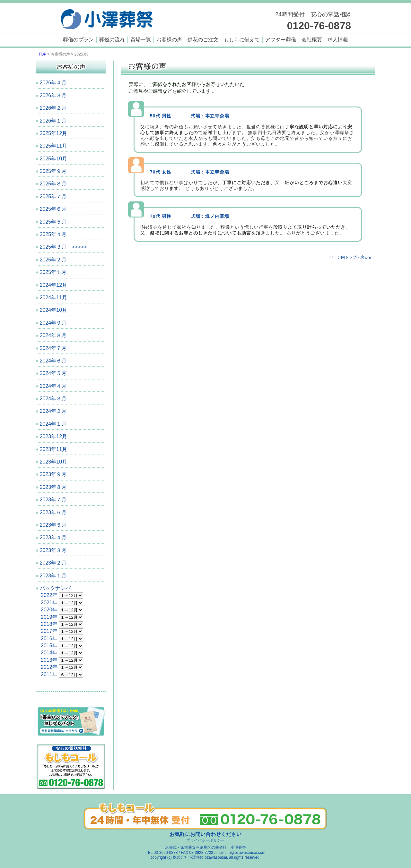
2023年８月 (53, 487)
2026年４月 (53, 83)
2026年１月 (53, 121)
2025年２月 (53, 260)
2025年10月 (53, 159)
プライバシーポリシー (205, 840)
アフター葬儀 (281, 40)
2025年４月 (53, 234)
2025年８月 (53, 184)
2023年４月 (53, 537)
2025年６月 (53, 209)
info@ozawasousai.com (245, 853)
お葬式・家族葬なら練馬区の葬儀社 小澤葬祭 (205, 847)
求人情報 (338, 40)
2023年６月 (53, 512)
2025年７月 (53, 196)
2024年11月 (53, 298)
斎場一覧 (141, 40)
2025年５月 (53, 222)
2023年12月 (53, 436)
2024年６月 (53, 361)
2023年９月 (53, 474)
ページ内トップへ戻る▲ (351, 257)
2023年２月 (53, 563)
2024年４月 (53, 386)
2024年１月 (53, 424)
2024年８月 (53, 335)
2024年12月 (53, 285)
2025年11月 (53, 146)
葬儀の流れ (112, 40)
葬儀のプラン (78, 40)
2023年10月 (53, 462)
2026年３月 (53, 95)
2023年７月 (53, 500)
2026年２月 (53, 108)
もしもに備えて (242, 40)
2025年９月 (53, 171)
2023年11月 (53, 449)
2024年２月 (53, 411)
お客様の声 (169, 40)
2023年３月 (53, 550)
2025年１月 (53, 272)
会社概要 (312, 40)
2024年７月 (53, 348)
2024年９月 (53, 323)
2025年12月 (53, 133)
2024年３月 (53, 399)
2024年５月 (53, 373)
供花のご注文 (203, 40)
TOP (42, 54)
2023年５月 (53, 525)
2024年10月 (53, 310)
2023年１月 (53, 576)
